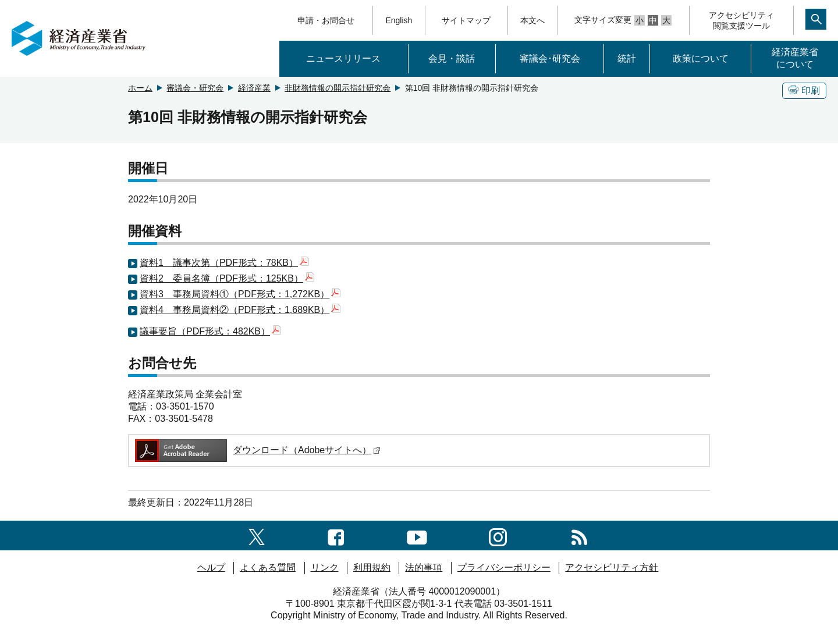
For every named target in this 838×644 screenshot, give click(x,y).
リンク (325, 567)
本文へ (532, 20)
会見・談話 (452, 58)
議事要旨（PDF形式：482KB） (210, 331)
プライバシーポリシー (504, 567)
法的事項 (424, 567)
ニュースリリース (343, 58)
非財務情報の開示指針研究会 (338, 88)
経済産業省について (795, 58)
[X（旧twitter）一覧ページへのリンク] (257, 535)
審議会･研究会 (550, 58)
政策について (701, 58)
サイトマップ (466, 20)
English (399, 20)
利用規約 (372, 567)
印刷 (804, 90)
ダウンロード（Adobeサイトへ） (257, 450)
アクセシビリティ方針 (612, 567)
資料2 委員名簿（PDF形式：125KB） (227, 278)
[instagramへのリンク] (498, 535)
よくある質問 (268, 567)
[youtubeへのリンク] (417, 535)
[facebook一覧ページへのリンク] (336, 535)
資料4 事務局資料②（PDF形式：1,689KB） (240, 310)
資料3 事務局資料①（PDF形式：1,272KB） (240, 294)
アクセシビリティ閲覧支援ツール (741, 20)
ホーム (140, 88)
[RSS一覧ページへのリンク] (579, 535)
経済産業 (254, 88)
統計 (627, 58)
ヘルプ (211, 567)
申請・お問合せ (326, 20)
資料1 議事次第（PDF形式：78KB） (224, 263)
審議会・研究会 (195, 88)
